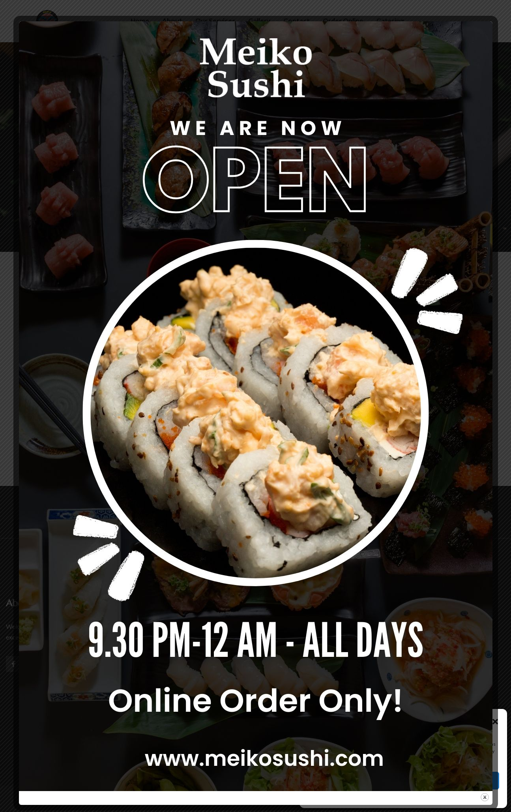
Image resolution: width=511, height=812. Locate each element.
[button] (495, 720)
